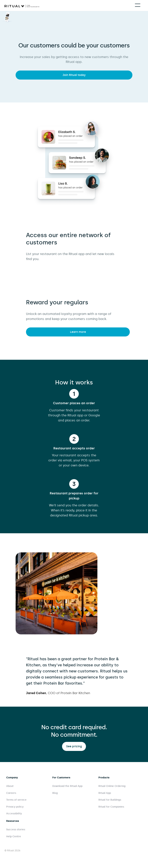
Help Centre (14, 836)
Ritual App (105, 793)
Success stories (16, 830)
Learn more (78, 332)
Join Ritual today (74, 75)
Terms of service (16, 800)
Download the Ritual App (67, 786)
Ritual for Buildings (110, 800)
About (10, 786)
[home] (22, 6)
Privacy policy (15, 807)
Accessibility (14, 814)
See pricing (74, 746)
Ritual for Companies (111, 807)
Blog (55, 793)
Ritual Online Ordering (112, 786)
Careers (11, 793)
